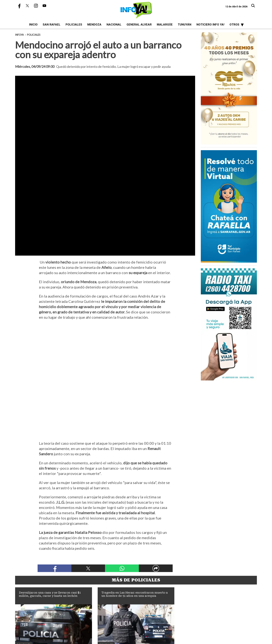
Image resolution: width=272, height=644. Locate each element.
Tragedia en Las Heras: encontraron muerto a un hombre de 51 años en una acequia (135, 516)
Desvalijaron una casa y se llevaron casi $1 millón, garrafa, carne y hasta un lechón (50, 516)
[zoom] (105, 126)
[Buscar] (253, 6)
